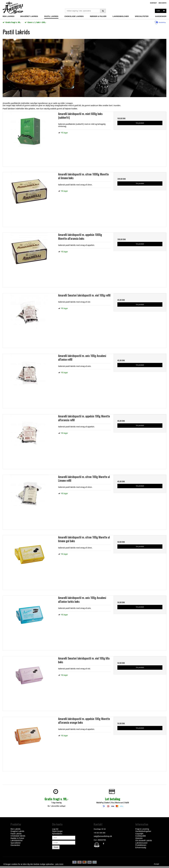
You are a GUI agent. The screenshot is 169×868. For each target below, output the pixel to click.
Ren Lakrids (9, 16)
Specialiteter (142, 16)
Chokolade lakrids (74, 16)
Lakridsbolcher (121, 16)
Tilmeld (56, 847)
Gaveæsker (161, 16)
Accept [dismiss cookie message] (157, 864)
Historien (139, 838)
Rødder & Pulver (98, 16)
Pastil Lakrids (51, 16)
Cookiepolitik (141, 836)
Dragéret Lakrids (29, 16)
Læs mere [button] (59, 864)
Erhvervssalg (141, 847)
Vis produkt (140, 123)
